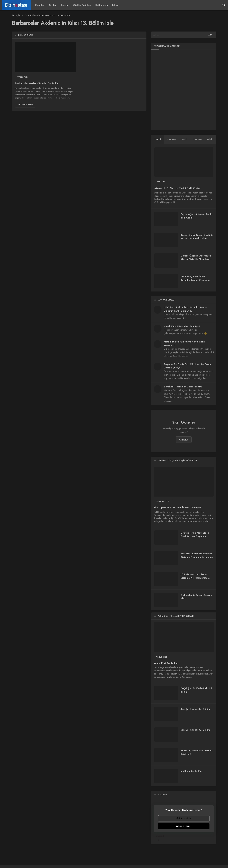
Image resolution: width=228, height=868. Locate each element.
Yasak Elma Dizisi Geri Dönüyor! (182, 326)
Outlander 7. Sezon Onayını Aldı (196, 597)
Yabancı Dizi (163, 501)
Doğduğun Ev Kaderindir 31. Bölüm (196, 690)
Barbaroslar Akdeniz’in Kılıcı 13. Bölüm (37, 83)
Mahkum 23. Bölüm (191, 771)
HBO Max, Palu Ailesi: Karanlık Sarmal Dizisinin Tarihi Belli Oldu (194, 280)
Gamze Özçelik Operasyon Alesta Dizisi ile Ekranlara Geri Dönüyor (196, 259)
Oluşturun (184, 440)
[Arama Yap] (224, 5)
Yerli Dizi (23, 77)
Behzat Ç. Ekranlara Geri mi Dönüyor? (196, 752)
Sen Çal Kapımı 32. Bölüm (195, 730)
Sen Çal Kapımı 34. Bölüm (195, 709)
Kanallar (40, 5)
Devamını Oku (25, 105)
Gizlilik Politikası (82, 5)
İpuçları (65, 5)
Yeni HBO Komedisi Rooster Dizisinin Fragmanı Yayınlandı (197, 555)
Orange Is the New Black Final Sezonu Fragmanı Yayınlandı (195, 536)
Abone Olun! (184, 826)
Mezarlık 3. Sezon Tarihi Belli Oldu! (177, 188)
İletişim (115, 5)
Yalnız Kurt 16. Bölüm (166, 663)
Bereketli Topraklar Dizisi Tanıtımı (183, 387)
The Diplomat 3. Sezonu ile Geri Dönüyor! (177, 508)
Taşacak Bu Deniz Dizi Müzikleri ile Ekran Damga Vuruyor (187, 366)
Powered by (184, 838)
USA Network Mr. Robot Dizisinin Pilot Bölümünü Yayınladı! (194, 578)
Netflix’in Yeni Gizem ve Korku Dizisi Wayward (185, 343)
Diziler (53, 5)
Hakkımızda (101, 5)
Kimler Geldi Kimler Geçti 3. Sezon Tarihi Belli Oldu (197, 237)
